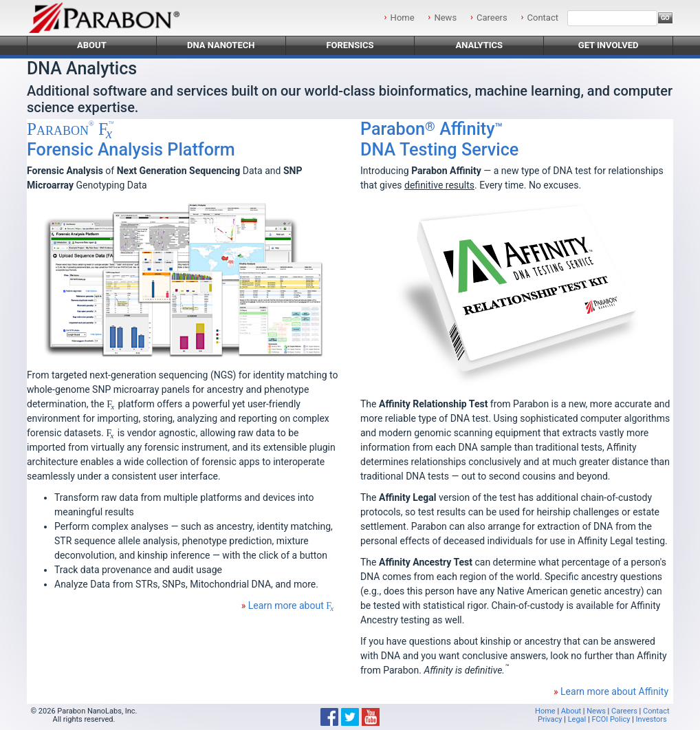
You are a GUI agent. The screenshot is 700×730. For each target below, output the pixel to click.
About (92, 45)
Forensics (350, 45)
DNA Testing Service (439, 139)
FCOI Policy (611, 719)
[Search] (612, 18)
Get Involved (609, 45)
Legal (577, 719)
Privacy (550, 719)
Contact (543, 18)
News (445, 18)
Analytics (479, 45)
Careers (492, 18)
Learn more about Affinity (614, 691)
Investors (652, 719)
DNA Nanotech (221, 45)
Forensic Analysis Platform (131, 139)
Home (403, 18)
